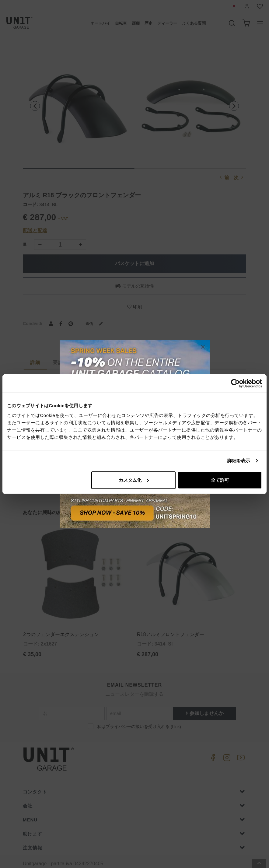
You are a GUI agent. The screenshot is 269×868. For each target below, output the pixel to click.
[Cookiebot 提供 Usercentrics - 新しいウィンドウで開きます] (235, 383)
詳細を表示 (239, 461)
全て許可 (220, 480)
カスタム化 (134, 480)
